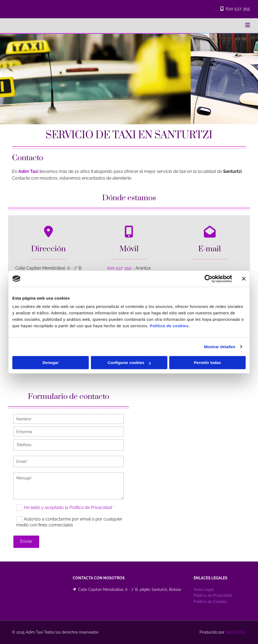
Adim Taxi (28, 171)
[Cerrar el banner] (244, 279)
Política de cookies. (170, 326)
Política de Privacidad (213, 595)
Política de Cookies (210, 602)
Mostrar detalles (220, 347)
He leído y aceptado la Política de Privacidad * (69, 507)
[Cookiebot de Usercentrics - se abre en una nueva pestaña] (209, 279)
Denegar (50, 363)
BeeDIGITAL (236, 632)
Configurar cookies (129, 363)
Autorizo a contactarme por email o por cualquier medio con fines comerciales (69, 522)
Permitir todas (207, 363)
